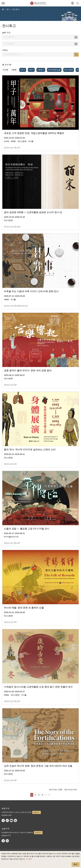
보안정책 (29, 859)
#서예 (6, 70)
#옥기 (31, 70)
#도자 (23, 70)
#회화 (14, 70)
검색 (76, 55)
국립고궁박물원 (38, 3)
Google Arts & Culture (15, 820)
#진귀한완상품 (54, 70)
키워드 (5, 50)
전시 (8, 9)
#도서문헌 (69, 70)
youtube (11, 820)
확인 (76, 864)
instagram (7, 820)
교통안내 (36, 812)
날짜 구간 (6, 33)
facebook (3, 820)
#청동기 (41, 70)
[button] (72, 3)
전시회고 (16, 9)
